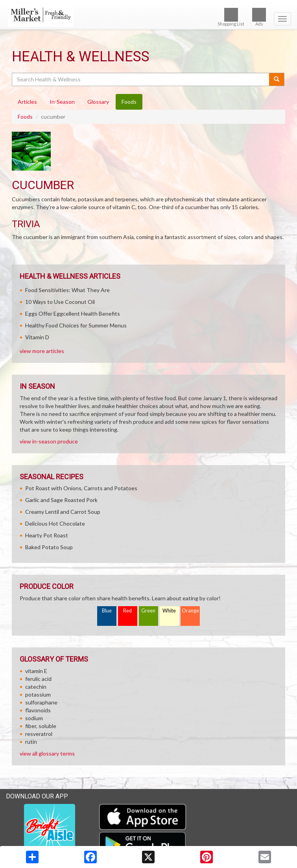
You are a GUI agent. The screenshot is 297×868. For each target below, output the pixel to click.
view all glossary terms (47, 753)
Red (127, 611)
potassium (38, 694)
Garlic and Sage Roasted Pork (61, 500)
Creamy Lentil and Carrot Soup (63, 512)
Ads (259, 17)
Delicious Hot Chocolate (55, 523)
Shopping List (231, 17)
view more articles (42, 351)
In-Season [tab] (62, 102)
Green (148, 611)
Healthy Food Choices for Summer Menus (76, 325)
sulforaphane (41, 702)
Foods (25, 117)
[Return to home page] (148, 15)
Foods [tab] (129, 102)
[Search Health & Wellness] (141, 79)
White (169, 611)
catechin (36, 687)
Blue (107, 611)
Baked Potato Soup (49, 547)
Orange (190, 611)
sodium (34, 718)
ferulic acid (38, 679)
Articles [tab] (27, 102)
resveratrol (39, 734)
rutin (31, 742)
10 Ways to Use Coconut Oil (60, 302)
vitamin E (36, 671)
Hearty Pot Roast (47, 535)
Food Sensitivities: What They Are (67, 290)
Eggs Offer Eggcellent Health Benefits (73, 314)
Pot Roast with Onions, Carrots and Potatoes (81, 488)
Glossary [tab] (98, 102)
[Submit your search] (277, 79)
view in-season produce (49, 441)
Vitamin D (37, 337)
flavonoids (38, 710)
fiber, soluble (41, 726)
